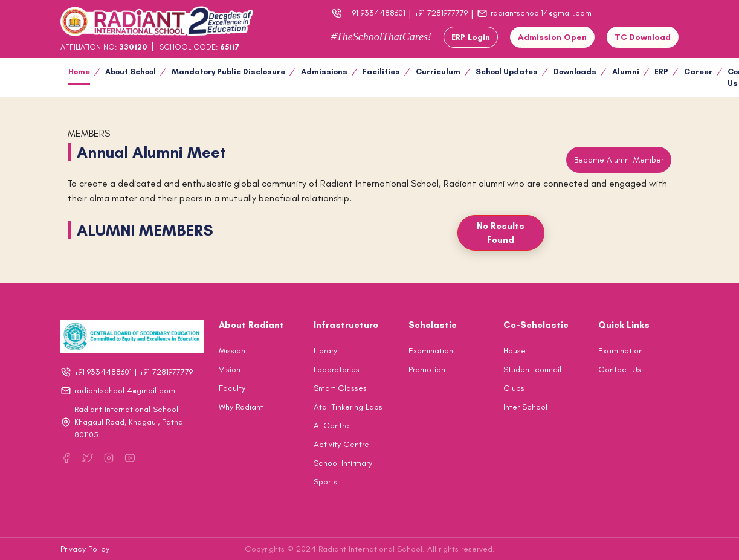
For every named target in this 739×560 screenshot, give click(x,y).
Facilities (381, 72)
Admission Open (552, 37)
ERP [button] (661, 72)
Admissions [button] (324, 72)
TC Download (643, 37)
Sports (325, 482)
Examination (431, 351)
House (515, 351)
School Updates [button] (507, 72)
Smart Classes (340, 388)
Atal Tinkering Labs (348, 407)
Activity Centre (341, 444)
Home (79, 72)
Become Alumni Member (619, 160)
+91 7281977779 (441, 13)
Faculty (232, 388)
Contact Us (620, 369)
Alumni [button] (626, 72)
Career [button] (698, 72)
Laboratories (337, 369)
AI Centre (331, 426)
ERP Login (471, 37)
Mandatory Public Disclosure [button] (228, 72)
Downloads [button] (575, 72)
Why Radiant (241, 407)
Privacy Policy (85, 549)
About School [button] (131, 72)
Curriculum (438, 72)
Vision (230, 369)
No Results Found (501, 233)
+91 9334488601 (377, 13)
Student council (532, 369)
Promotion (427, 369)
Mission (232, 351)
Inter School (525, 407)
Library (325, 351)
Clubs (514, 388)
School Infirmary (343, 463)
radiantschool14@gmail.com (534, 13)
